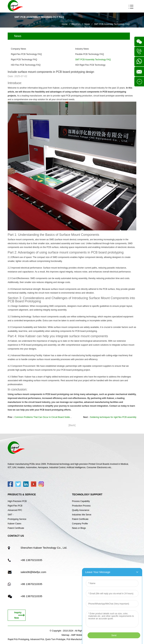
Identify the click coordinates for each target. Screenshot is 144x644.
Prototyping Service (17, 519)
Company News (18, 49)
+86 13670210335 (31, 560)
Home (65, 24)
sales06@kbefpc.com (33, 572)
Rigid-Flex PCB (15, 506)
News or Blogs (79, 528)
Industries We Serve (82, 515)
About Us (76, 24)
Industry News (82, 49)
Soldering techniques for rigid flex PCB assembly (113, 417)
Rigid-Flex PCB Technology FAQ (26, 54)
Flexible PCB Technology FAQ (90, 54)
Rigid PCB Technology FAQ (24, 60)
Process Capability (81, 501)
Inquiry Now (18, 615)
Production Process (81, 506)
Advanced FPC (15, 510)
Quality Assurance (81, 510)
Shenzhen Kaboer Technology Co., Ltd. (44, 548)
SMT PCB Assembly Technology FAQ (112, 24)
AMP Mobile (77, 635)
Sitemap (65, 635)
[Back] (72, 425)
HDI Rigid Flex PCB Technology (90, 65)
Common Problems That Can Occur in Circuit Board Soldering (44, 417)
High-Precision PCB (17, 501)
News (87, 24)
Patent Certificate (16, 528)
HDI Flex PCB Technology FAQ (26, 65)
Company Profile (80, 524)
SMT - (11, 515)
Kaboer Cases (14, 524)
